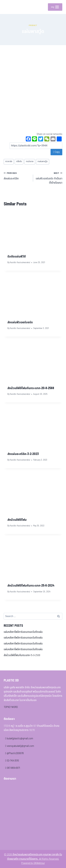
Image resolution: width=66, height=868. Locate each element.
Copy (56, 152)
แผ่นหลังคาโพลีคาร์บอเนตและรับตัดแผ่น (23, 632)
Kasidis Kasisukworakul (20, 262)
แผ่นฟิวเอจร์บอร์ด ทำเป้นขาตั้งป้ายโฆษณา (49, 178)
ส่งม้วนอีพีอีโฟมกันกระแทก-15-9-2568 (22, 655)
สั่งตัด (19, 161)
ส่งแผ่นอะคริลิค (17, 176)
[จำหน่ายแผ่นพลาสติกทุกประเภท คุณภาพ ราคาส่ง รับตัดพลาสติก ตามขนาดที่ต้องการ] (8, 7)
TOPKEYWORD (11, 707)
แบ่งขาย (30, 161)
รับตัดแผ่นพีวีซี (17, 257)
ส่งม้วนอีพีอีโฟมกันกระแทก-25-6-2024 (31, 586)
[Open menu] (55, 7)
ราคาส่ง (9, 161)
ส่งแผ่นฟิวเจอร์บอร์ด (20, 322)
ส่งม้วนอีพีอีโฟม (17, 520)
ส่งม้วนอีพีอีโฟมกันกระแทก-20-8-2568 (31, 388)
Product (33, 25)
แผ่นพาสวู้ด (43, 161)
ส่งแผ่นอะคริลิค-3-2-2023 (23, 454)
